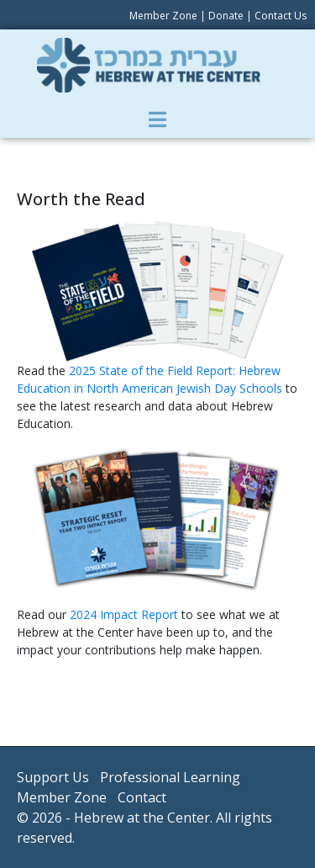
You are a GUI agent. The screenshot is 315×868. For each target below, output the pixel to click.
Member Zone (163, 16)
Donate (226, 16)
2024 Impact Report (124, 614)
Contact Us (281, 16)
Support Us (53, 777)
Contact (142, 797)
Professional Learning (170, 777)
